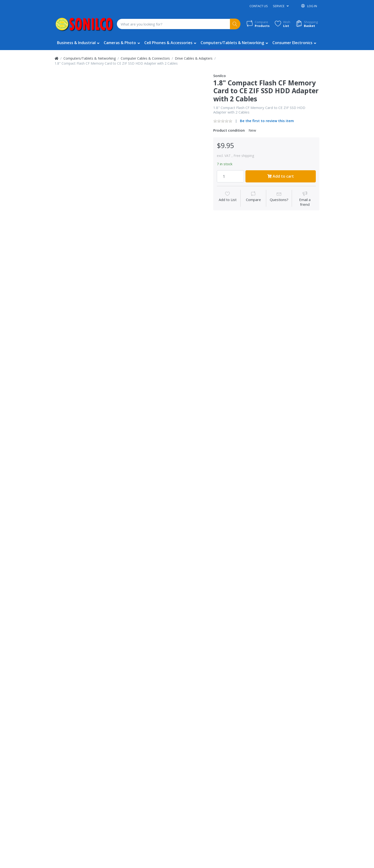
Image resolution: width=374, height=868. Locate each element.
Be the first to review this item (267, 121)
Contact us (259, 6)
